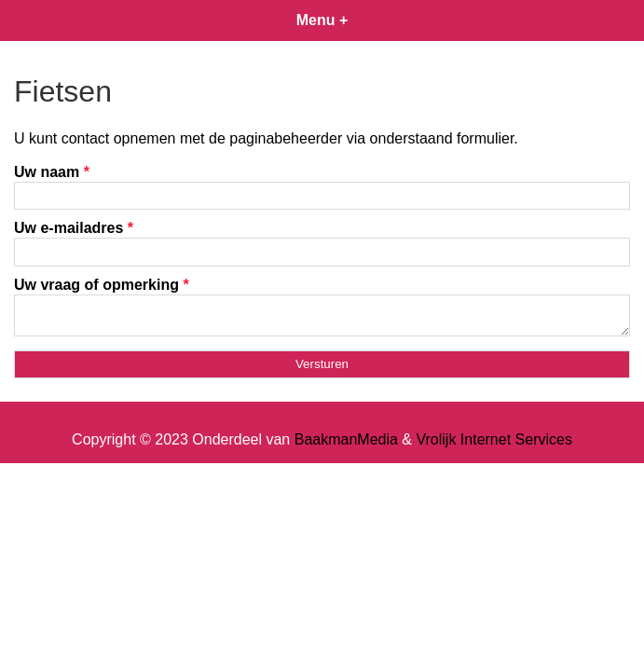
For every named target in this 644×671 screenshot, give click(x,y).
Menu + (322, 20)
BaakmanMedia (346, 445)
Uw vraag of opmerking (102, 285)
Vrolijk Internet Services (493, 445)
